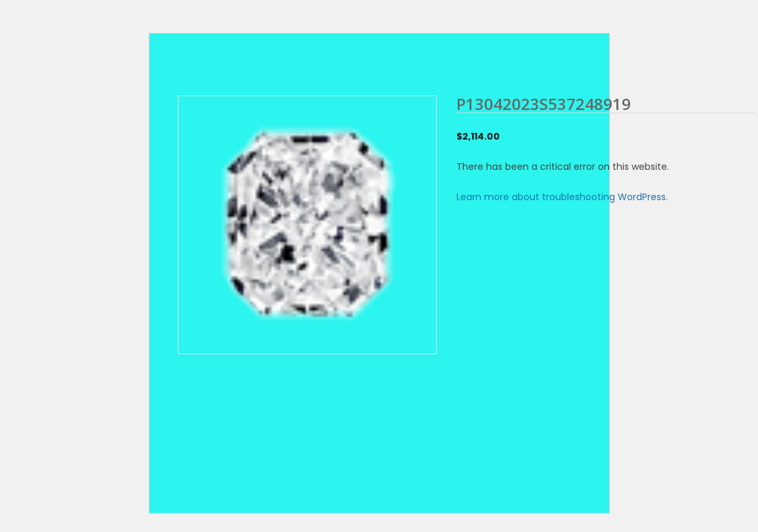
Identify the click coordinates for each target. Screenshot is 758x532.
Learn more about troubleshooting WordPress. (562, 197)
